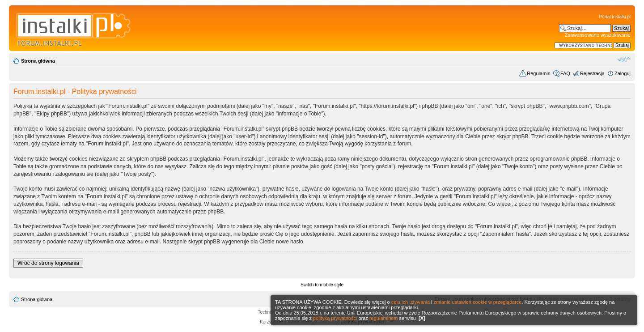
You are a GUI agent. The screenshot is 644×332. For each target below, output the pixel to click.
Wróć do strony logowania (48, 263)
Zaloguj (623, 73)
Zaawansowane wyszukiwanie (598, 35)
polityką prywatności (335, 318)
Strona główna (38, 61)
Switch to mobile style (322, 285)
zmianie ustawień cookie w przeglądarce (478, 302)
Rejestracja (592, 73)
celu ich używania (411, 302)
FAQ (565, 73)
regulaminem (384, 318)
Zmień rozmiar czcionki (624, 59)
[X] (422, 318)
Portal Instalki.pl (615, 17)
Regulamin (539, 73)
